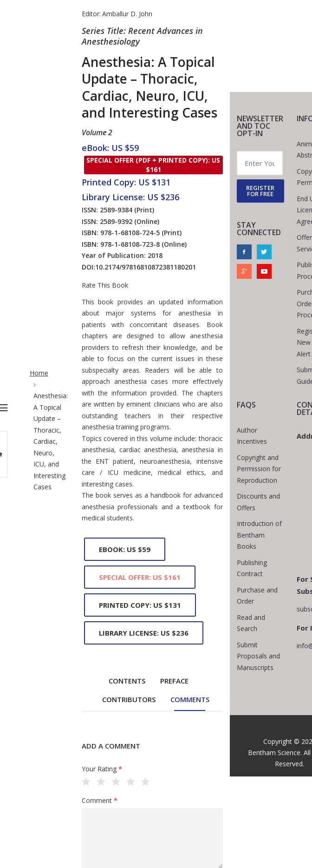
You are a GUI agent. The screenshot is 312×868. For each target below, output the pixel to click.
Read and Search (251, 623)
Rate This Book (105, 285)
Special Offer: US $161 (140, 577)
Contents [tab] (127, 681)
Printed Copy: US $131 (140, 605)
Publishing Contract (252, 568)
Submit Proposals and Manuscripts (258, 656)
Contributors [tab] (129, 699)
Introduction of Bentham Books (259, 535)
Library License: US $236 (144, 633)
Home (39, 373)
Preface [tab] (174, 681)
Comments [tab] (190, 699)
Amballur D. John (127, 14)
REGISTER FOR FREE (260, 191)
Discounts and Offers (258, 502)
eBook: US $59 (125, 549)
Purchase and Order (257, 596)
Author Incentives (252, 436)
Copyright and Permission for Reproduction (259, 469)
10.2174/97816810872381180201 (146, 267)
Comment (100, 801)
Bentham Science (274, 753)
